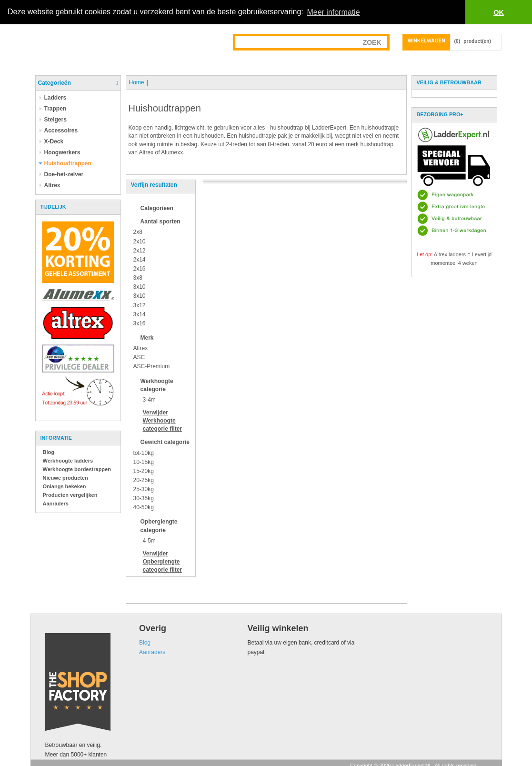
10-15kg (144, 462)
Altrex (141, 348)
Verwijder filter (163, 421)
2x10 (140, 241)
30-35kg (144, 498)
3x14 (140, 314)
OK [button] (499, 12)
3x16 (140, 323)
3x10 (140, 287)
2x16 (140, 269)
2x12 (140, 250)
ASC (139, 357)
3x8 (138, 278)
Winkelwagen (427, 41)
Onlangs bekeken (65, 486)
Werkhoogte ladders (68, 461)
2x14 (140, 260)
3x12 (140, 305)
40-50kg (144, 507)
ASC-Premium (152, 366)
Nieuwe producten (65, 478)
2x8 (138, 232)
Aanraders (56, 504)
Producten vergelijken (70, 495)
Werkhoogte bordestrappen (77, 469)
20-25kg (144, 480)
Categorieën (55, 83)
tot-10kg (144, 453)
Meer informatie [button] (333, 12)
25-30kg (144, 489)
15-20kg (144, 471)
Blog (49, 452)
